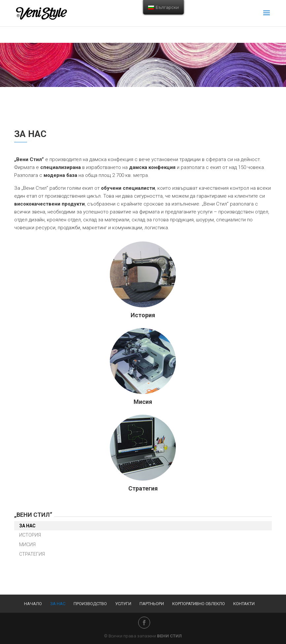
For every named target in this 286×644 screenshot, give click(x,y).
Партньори (152, 604)
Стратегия (143, 488)
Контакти (244, 604)
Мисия (143, 402)
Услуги (123, 604)
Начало (33, 604)
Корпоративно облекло (199, 604)
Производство (90, 604)
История (143, 315)
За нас (27, 526)
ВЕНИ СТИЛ (169, 636)
